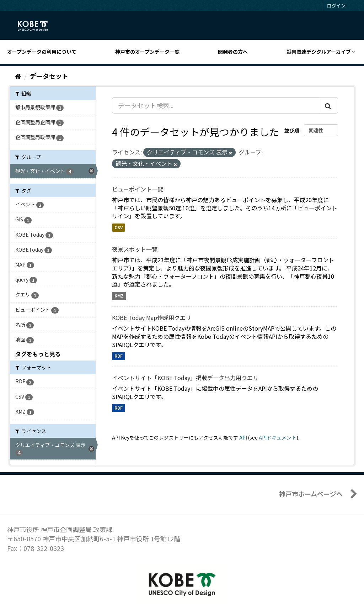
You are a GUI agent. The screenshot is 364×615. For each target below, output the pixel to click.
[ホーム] (18, 76)
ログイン (336, 6)
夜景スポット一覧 (135, 249)
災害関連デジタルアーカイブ (319, 52)
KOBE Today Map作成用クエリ (152, 317)
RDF (119, 356)
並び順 (292, 130)
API (243, 437)
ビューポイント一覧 (138, 189)
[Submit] (328, 105)
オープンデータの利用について (42, 52)
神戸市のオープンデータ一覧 (147, 52)
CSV (119, 227)
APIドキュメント (278, 437)
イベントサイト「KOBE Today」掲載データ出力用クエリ (185, 378)
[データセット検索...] (216, 105)
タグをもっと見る (38, 354)
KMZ (119, 296)
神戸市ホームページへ (311, 494)
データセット (49, 76)
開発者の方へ (233, 52)
